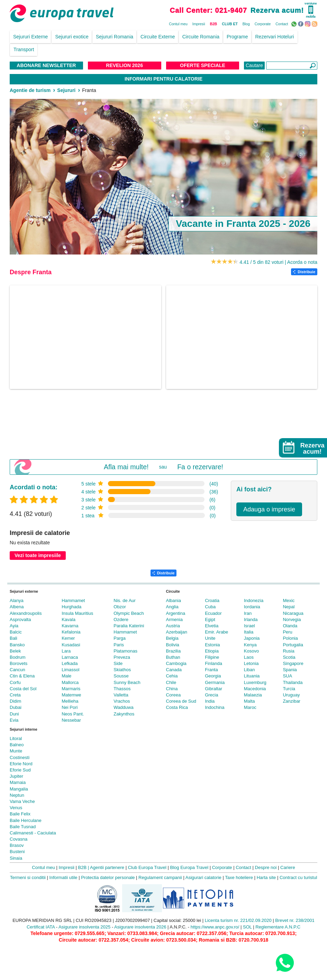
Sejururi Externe (30, 37)
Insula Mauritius (77, 613)
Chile (171, 682)
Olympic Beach (129, 613)
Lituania (252, 676)
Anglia (172, 607)
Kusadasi (71, 645)
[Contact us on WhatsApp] (285, 963)
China (172, 689)
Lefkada (70, 663)
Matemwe (71, 695)
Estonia (212, 645)
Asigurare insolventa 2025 (84, 927)
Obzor (120, 607)
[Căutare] (292, 66)
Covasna (19, 839)
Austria (173, 626)
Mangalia (19, 789)
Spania (290, 670)
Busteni (17, 852)
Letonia (251, 663)
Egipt (210, 620)
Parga (120, 638)
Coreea (174, 695)
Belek (15, 651)
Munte (16, 751)
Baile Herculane (26, 820)
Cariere (288, 867)
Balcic (16, 632)
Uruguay (291, 695)
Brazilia (174, 651)
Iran (248, 613)
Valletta (121, 695)
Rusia (288, 651)
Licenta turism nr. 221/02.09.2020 (238, 920)
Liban (249, 670)
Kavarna (70, 626)
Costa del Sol (23, 689)
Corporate (263, 24)
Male (66, 676)
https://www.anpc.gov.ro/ (215, 927)
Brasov (17, 845)
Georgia (213, 676)
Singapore (293, 663)
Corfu (15, 682)
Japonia (252, 638)
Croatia (212, 600)
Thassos (122, 689)
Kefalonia (71, 632)
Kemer (68, 638)
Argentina (176, 613)
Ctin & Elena (22, 676)
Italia (249, 632)
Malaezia (253, 695)
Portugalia (293, 645)
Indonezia (254, 600)
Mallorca (70, 682)
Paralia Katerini (129, 626)
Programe (237, 37)
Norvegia (292, 620)
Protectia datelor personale (108, 877)
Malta (249, 701)
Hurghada (71, 607)
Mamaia (18, 782)
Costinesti (20, 757)
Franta (211, 670)
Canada (174, 670)
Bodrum (18, 657)
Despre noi (266, 867)
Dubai (16, 707)
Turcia (289, 689)
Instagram (308, 24)
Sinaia (16, 858)
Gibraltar (214, 689)
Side (118, 663)
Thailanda (293, 682)
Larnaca (70, 657)
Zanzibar (292, 701)
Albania (174, 600)
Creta (15, 695)
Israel (249, 626)
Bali (13, 638)
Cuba (210, 607)
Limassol (70, 670)
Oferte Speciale (203, 65)
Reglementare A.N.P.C (278, 927)
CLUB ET (230, 24)
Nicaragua (293, 613)
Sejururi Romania (115, 37)
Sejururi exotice (72, 37)
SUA (287, 676)
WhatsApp (295, 24)
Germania (215, 682)
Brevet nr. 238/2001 (295, 920)
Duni (14, 714)
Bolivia (173, 645)
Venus (16, 808)
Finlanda (214, 663)
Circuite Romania (201, 37)
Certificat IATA (41, 927)
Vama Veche (22, 801)
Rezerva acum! (277, 10)
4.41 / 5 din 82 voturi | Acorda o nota (278, 262)
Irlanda (251, 620)
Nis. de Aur (125, 600)
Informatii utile (63, 877)
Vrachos (122, 701)
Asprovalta (20, 620)
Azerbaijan (177, 632)
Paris (119, 645)
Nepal (289, 607)
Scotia (289, 657)
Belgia (172, 638)
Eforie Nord (21, 764)
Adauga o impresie (269, 509)
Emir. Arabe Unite (216, 635)
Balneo (17, 745)
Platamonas (125, 651)
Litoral (16, 738)
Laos (249, 657)
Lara (66, 651)
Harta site (266, 877)
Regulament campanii (160, 877)
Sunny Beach (127, 682)
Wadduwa (123, 707)
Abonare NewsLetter (46, 65)
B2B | (84, 867)
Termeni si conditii (28, 877)
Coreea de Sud (181, 701)
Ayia (14, 626)
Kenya (250, 645)
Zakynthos (124, 714)
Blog (246, 24)
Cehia (172, 676)
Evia (14, 720)
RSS (315, 24)
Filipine (212, 657)
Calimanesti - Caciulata (33, 833)
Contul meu (178, 24)
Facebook (302, 24)
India (210, 701)
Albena (17, 607)
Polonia (290, 638)
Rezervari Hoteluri (275, 37)
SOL (247, 927)
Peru (287, 632)
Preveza (122, 657)
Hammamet (73, 600)
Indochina (215, 707)
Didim (15, 701)
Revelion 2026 (124, 65)
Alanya (17, 600)
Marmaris (71, 689)
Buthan (173, 657)
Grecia (211, 695)
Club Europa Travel (147, 867)
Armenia (174, 620)
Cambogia (176, 663)
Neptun (17, 795)
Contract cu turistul (298, 877)
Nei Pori (70, 707)
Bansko (17, 645)
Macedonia (255, 689)
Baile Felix (20, 814)
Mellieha (70, 701)
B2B (213, 24)
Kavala (69, 620)
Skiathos (122, 670)
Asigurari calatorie (203, 877)
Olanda (290, 626)
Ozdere (121, 620)
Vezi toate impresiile (38, 555)
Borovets (19, 663)
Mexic (289, 600)
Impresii (199, 24)
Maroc (250, 707)
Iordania (252, 607)
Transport (24, 49)
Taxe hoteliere (239, 877)
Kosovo (251, 651)
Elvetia (212, 626)
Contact (282, 24)
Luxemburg (255, 682)
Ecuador (213, 613)
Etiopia (212, 651)
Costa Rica (177, 707)
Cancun (17, 670)
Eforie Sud (20, 770)
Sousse (121, 676)
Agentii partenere (107, 867)
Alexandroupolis (26, 613)
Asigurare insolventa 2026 (140, 927)
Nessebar (71, 720)
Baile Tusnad (23, 827)
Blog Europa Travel (189, 867)
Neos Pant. (73, 714)
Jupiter (16, 776)
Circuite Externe (158, 37)
